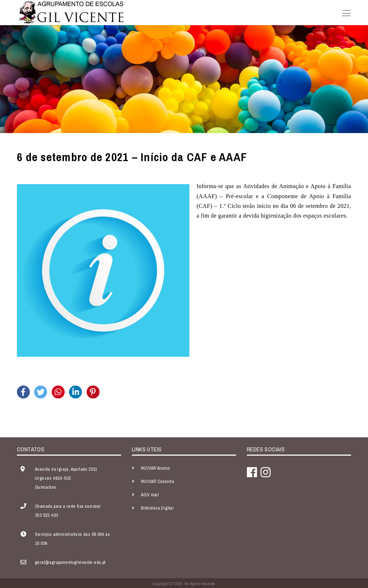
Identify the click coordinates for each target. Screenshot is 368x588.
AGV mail (150, 495)
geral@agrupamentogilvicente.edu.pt (70, 562)
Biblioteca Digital (157, 508)
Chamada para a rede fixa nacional (68, 506)
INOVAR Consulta (157, 481)
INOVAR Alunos (155, 468)
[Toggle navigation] (344, 12)
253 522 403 (46, 515)
